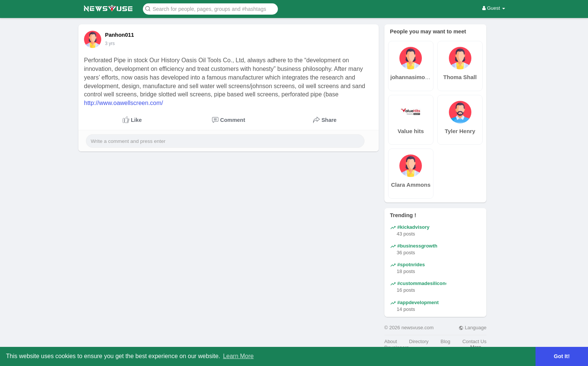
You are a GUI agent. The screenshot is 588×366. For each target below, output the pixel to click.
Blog (445, 341)
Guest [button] (494, 8)
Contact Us (474, 341)
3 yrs (110, 43)
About (391, 341)
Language (472, 328)
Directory (419, 341)
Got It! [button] (562, 356)
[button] (210, 8)
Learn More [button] (238, 356)
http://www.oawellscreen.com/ (124, 103)
